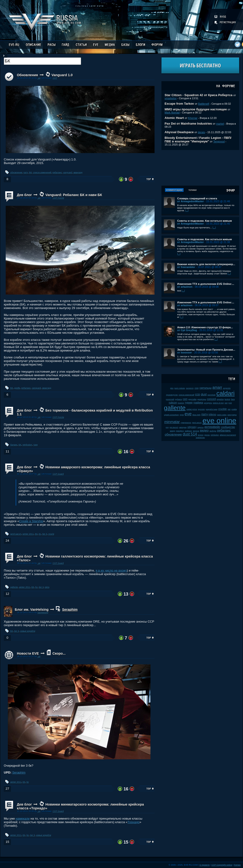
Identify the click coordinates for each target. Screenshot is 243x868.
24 (7, 541)
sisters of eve (218, 403)
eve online (219, 421)
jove (230, 403)
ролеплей (170, 399)
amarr (217, 387)
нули (182, 415)
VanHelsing (43, 613)
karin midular (180, 388)
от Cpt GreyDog (187, 330)
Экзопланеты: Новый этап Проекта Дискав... (206, 350)
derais (201, 132)
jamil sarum (16, 534)
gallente (14, 587)
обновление (17, 173)
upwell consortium (171, 415)
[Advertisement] (200, 168)
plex (172, 388)
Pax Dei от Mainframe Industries (188, 124)
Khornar (193, 118)
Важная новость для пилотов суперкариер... (206, 264)
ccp (198, 394)
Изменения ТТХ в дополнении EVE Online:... (206, 284)
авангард (78, 173)
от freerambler (186, 267)
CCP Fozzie (58, 198)
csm (185, 399)
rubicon (173, 403)
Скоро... (59, 653)
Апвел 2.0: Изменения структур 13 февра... (205, 327)
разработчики (211, 409)
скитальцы (206, 388)
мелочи (196, 431)
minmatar (172, 422)
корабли (220, 399)
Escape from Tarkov (179, 104)
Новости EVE (28, 653)
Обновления (27, 75)
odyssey (192, 427)
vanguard (68, 173)
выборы (213, 431)
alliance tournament (228, 435)
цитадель (208, 403)
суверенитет (186, 423)
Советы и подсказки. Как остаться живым (204, 221)
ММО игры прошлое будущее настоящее (196, 109)
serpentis (227, 388)
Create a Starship (31, 521)
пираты (200, 427)
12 (7, 594)
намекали (23, 819)
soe (226, 403)
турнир (189, 403)
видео (204, 430)
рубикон (178, 399)
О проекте (205, 865)
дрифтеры (202, 399)
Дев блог (24, 195)
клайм (234, 409)
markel (220, 124)
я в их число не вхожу (111, 570)
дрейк (17, 388)
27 (7, 789)
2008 (197, 388)
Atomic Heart (174, 118)
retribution (27, 445)
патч (26, 173)
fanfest (227, 399)
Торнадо (134, 822)
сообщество (228, 427)
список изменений (42, 173)
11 (7, 451)
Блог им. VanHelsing (32, 610)
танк (35, 445)
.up (39, 78)
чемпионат (200, 438)
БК (31, 173)
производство (172, 395)
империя (183, 427)
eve (188, 414)
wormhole (212, 395)
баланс (14, 445)
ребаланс (57, 173)
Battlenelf (204, 104)
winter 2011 (28, 534)
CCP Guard (58, 474)
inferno (212, 415)
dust (204, 394)
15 (7, 842)
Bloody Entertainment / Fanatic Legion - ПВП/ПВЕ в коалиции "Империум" (198, 140)
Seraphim (70, 610)
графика (198, 403)
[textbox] (42, 61)
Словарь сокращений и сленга (197, 198)
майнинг (189, 431)
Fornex (237, 865)
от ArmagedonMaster (190, 201)
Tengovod (219, 141)
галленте (190, 388)
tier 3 (45, 534)
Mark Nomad (172, 113)
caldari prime (192, 409)
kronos (201, 435)
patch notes (222, 415)
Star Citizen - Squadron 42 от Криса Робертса (198, 95)
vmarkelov (170, 98)
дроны (207, 435)
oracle (51, 534)
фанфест (180, 431)
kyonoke (201, 409)
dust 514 (190, 434)
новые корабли (28, 631)
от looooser (185, 352)
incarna (181, 403)
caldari (226, 393)
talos (47, 587)
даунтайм (192, 399)
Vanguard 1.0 (62, 75)
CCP (55, 78)
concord (211, 399)
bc (40, 534)
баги (233, 399)
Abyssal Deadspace (179, 132)
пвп (229, 409)
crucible (223, 409)
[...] (187, 210)
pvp (167, 427)
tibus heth (197, 415)
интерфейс (212, 427)
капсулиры (232, 415)
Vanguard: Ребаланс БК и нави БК (74, 195)
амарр (173, 431)
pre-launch (174, 427)
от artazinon (185, 287)
